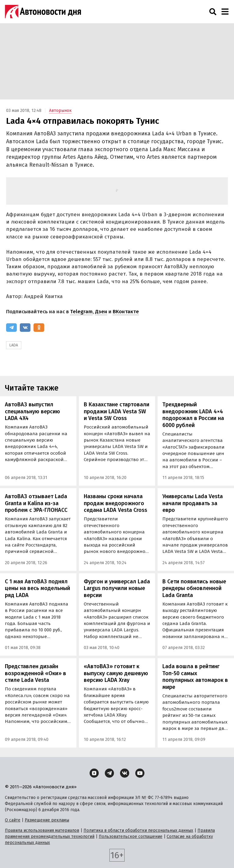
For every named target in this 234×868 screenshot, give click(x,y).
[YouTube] (140, 773)
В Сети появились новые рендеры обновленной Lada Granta (194, 588)
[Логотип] (43, 12)
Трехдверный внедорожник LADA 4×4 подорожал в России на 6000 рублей (193, 415)
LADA (14, 345)
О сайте (13, 820)
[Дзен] (94, 773)
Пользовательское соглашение (131, 837)
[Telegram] (11, 328)
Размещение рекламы (47, 820)
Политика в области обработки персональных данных (138, 830)
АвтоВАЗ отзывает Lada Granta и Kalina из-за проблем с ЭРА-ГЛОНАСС (36, 503)
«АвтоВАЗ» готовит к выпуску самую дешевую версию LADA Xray (116, 673)
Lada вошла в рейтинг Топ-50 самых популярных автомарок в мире (195, 677)
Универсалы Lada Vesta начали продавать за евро (193, 503)
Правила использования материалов (42, 830)
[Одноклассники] (39, 328)
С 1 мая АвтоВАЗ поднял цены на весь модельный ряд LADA (37, 588)
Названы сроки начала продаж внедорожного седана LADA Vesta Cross (115, 503)
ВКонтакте (126, 312)
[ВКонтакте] (25, 328)
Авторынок (60, 111)
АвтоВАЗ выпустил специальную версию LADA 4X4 (32, 411)
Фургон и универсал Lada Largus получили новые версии (117, 588)
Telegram (81, 312)
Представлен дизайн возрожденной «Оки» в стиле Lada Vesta (35, 673)
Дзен (101, 312)
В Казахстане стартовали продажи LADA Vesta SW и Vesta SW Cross (117, 411)
